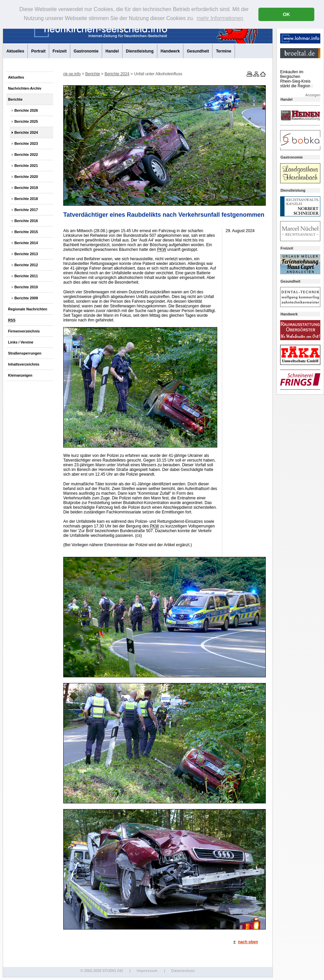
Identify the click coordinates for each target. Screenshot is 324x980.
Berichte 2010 (26, 287)
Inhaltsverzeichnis (24, 364)
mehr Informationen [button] (220, 18)
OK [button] (287, 14)
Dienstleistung (140, 51)
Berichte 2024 (26, 132)
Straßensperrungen (25, 353)
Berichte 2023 (26, 143)
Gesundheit (198, 51)
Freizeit (60, 51)
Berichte (15, 99)
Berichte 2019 (26, 188)
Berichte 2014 (26, 243)
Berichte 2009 (26, 298)
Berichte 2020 (26, 177)
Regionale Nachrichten (28, 309)
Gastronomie (86, 51)
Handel (112, 51)
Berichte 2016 (26, 221)
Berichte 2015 (26, 232)
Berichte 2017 (26, 210)
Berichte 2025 (26, 121)
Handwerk (170, 51)
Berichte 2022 (26, 155)
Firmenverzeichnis (24, 331)
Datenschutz (183, 971)
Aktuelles (15, 51)
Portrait (38, 51)
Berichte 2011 (26, 276)
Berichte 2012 (26, 265)
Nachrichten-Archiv (25, 88)
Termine (224, 51)
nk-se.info (72, 74)
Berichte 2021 (26, 166)
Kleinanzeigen (20, 375)
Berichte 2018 (26, 199)
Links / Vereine (21, 342)
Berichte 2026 (26, 110)
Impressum (147, 971)
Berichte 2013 (26, 254)
